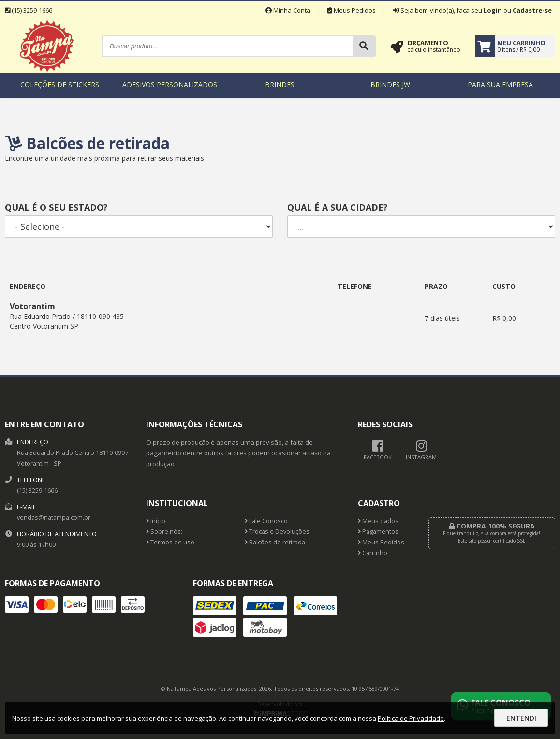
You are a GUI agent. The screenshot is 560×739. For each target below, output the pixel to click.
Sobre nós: (164, 532)
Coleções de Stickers (60, 84)
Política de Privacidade (411, 718)
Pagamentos (378, 532)
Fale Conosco (266, 521)
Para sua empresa (500, 84)
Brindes (280, 84)
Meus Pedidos (352, 10)
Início (156, 521)
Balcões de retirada (275, 542)
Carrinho (373, 553)
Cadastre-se (532, 10)
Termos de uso (170, 542)
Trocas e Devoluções (277, 532)
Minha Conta (288, 10)
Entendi (521, 718)
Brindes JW (390, 84)
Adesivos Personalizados (170, 84)
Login (493, 10)
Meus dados (378, 521)
